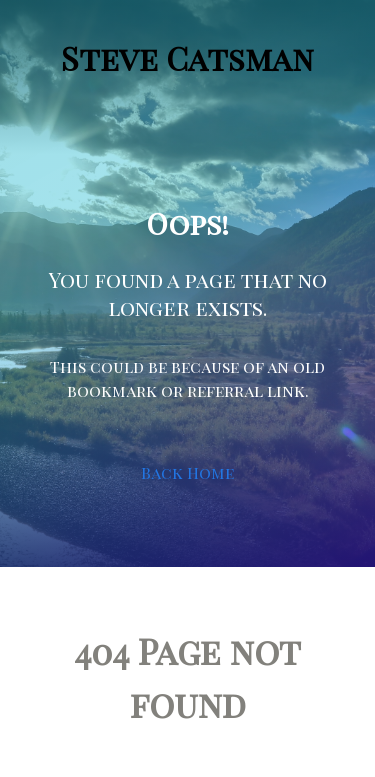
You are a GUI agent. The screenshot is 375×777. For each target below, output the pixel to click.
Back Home (187, 472)
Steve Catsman (187, 57)
